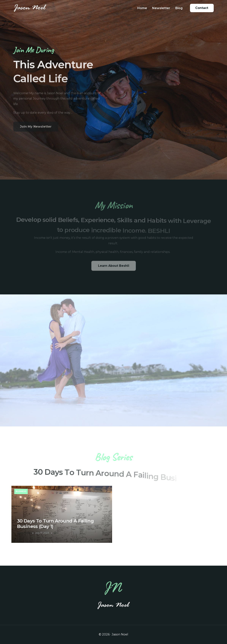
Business (21, 491)
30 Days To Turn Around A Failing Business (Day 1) (55, 524)
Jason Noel (24, 533)
